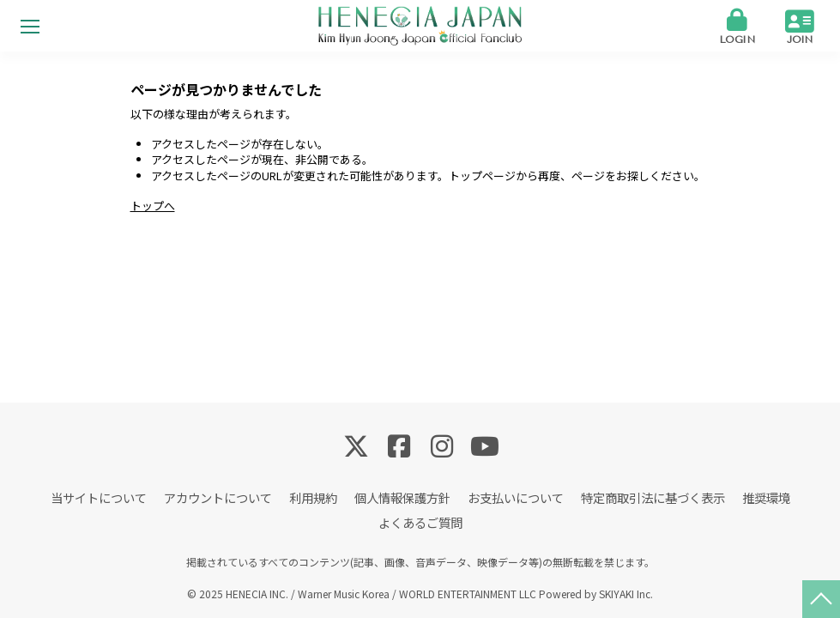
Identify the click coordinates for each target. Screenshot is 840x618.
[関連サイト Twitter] (356, 445)
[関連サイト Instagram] (442, 445)
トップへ (153, 206)
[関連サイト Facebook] (399, 445)
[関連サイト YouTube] (485, 445)
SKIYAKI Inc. (626, 594)
